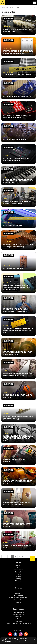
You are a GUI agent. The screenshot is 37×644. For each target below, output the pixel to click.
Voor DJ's (19, 617)
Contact (18, 602)
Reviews (18, 574)
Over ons (18, 591)
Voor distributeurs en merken (18, 598)
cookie (17, 640)
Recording (19, 621)
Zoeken (35, 7)
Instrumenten (18, 570)
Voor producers (18, 612)
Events (18, 576)
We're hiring (18, 600)
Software (19, 619)
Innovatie (18, 572)
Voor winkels (19, 595)
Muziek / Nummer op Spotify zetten (19, 623)
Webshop (18, 581)
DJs (19, 568)
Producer (18, 565)
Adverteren (18, 593)
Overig (18, 579)
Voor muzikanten (18, 614)
